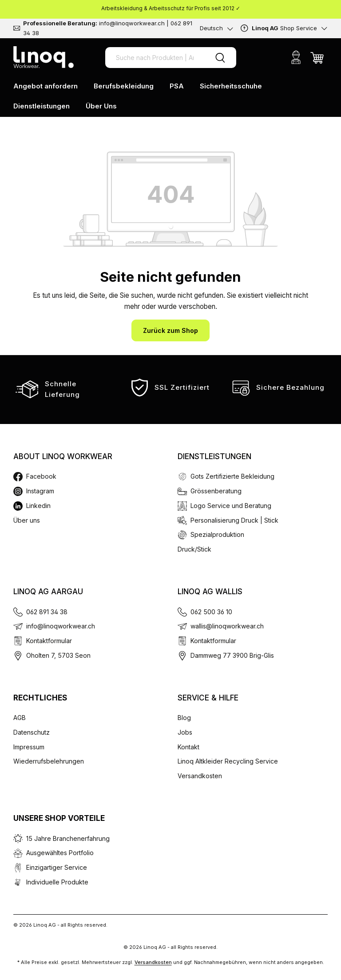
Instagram (40, 491)
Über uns (27, 520)
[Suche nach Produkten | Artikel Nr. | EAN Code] (155, 58)
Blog (184, 718)
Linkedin (38, 506)
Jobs (185, 732)
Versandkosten (200, 776)
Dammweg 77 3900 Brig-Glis (232, 655)
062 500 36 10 (211, 612)
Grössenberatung (216, 491)
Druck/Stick (194, 549)
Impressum (29, 747)
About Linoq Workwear (63, 456)
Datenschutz (32, 732)
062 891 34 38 (47, 612)
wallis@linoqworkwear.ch (227, 626)
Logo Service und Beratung (231, 506)
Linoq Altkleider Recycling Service (228, 761)
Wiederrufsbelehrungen (49, 761)
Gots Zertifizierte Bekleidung (232, 476)
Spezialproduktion (217, 534)
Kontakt (188, 747)
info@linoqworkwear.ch (61, 626)
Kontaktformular (49, 641)
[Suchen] (220, 58)
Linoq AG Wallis (210, 592)
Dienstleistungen (214, 456)
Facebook (41, 476)
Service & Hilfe (208, 698)
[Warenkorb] (317, 57)
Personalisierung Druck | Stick (234, 520)
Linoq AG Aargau (48, 592)
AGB (20, 718)
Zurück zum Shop (170, 330)
